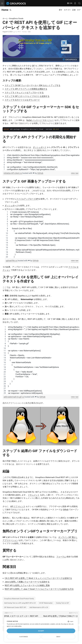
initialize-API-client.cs (13, 173)
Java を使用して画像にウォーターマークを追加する (27, 582)
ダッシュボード (40, 147)
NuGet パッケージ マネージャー (40, 120)
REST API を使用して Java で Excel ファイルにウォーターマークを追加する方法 (39, 589)
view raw (75, 173)
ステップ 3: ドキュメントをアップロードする (24, 93)
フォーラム (61, 557)
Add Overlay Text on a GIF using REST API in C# (20, 603)
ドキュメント (34, 495)
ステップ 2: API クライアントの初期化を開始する (26, 89)
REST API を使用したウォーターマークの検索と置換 (27, 585)
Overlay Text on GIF (62, 603)
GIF (33, 66)
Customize (24, 637)
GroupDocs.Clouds (16, 19)
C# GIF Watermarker (46, 603)
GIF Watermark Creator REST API (15, 607)
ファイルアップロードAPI (27, 199)
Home (5, 10)
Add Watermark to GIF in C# (39, 607)
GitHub (40, 173)
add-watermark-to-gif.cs (14, 397)
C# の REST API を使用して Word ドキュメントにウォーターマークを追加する (38, 578)
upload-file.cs (12, 261)
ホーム (5, 19)
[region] (41, 162)
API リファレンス (18, 506)
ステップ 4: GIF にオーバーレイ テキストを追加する (27, 96)
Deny (58, 637)
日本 (70, 3)
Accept (41, 631)
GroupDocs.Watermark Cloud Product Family (19, 599)
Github (66, 510)
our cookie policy (17, 626)
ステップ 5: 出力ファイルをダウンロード (22, 100)
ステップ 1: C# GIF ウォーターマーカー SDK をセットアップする (33, 85)
